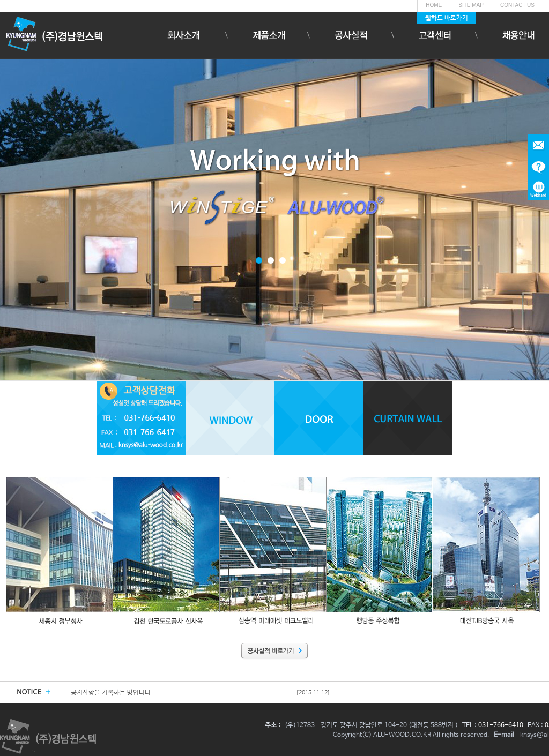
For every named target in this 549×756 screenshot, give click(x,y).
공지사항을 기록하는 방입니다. (112, 693)
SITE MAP (471, 5)
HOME (434, 5)
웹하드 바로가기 (447, 18)
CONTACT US (517, 5)
